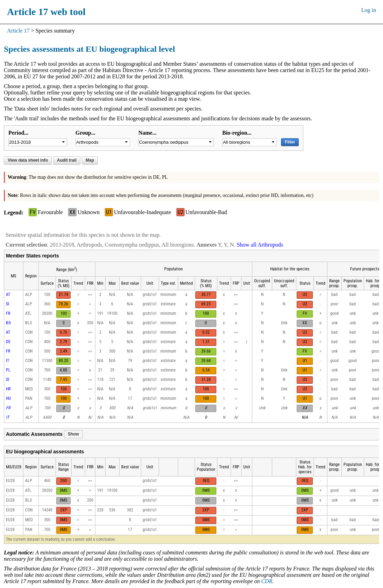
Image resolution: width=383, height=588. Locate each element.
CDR (267, 581)
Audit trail (67, 160)
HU (8, 398)
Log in (369, 10)
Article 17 (18, 31)
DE (8, 342)
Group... (85, 133)
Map (90, 160)
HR (8, 389)
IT (8, 361)
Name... (147, 133)
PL (8, 370)
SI (8, 304)
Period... (18, 133)
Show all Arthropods (260, 245)
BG (8, 323)
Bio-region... (237, 133)
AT (8, 295)
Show (73, 434)
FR (8, 313)
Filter (290, 142)
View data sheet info (28, 160)
